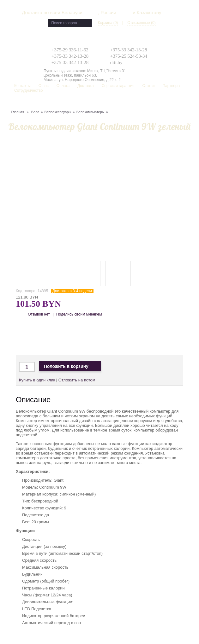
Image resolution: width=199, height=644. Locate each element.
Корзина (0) (108, 23)
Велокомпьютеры (90, 112)
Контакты (22, 86)
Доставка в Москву (44, 337)
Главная (18, 112)
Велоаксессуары (58, 112)
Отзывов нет (39, 314)
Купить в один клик (37, 380)
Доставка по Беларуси (62, 337)
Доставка (86, 86)
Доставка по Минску (25, 337)
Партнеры (171, 86)
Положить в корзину (70, 366)
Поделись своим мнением (79, 314)
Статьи (149, 86)
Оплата (63, 86)
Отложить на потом (77, 380)
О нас (44, 86)
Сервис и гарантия (118, 86)
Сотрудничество (28, 90)
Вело (35, 112)
